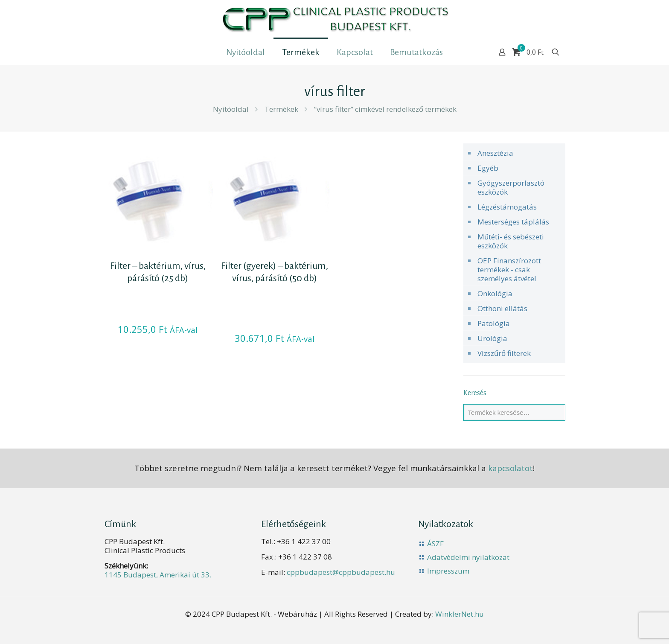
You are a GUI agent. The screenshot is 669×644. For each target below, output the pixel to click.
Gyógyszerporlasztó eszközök (511, 187)
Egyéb (488, 168)
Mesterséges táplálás (513, 222)
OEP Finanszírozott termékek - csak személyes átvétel (509, 270)
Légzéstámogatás (507, 207)
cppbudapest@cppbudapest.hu (341, 572)
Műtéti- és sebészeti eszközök (511, 241)
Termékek (281, 109)
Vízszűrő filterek (504, 353)
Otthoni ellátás (502, 308)
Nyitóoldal (231, 109)
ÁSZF (435, 543)
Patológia (494, 323)
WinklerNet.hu (460, 614)
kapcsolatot (510, 468)
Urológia (492, 338)
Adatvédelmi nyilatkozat (468, 557)
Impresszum (448, 571)
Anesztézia (495, 153)
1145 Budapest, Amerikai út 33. (158, 575)
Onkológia (495, 293)
